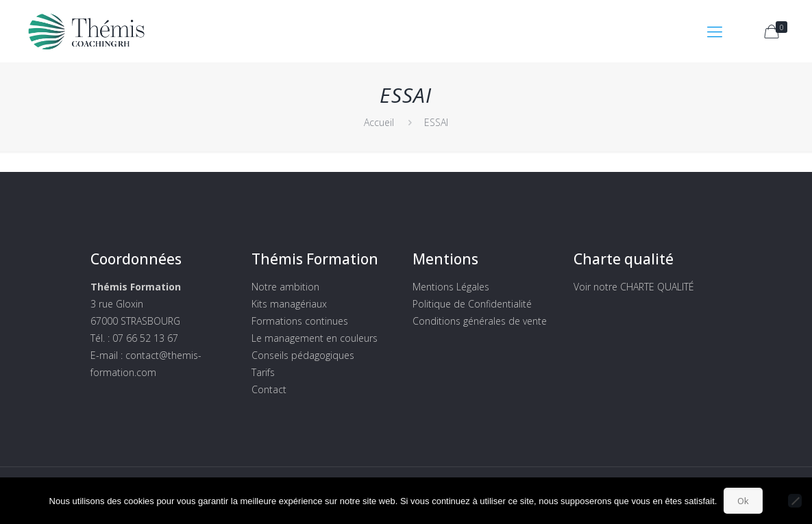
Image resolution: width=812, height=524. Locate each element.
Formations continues (300, 321)
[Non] (795, 501)
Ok (743, 501)
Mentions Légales (451, 287)
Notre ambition (285, 287)
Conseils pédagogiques (303, 355)
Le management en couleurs (315, 338)
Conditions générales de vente (480, 321)
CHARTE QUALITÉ (657, 287)
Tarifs (263, 372)
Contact (269, 389)
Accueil (379, 122)
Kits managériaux (289, 304)
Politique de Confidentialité (472, 304)
